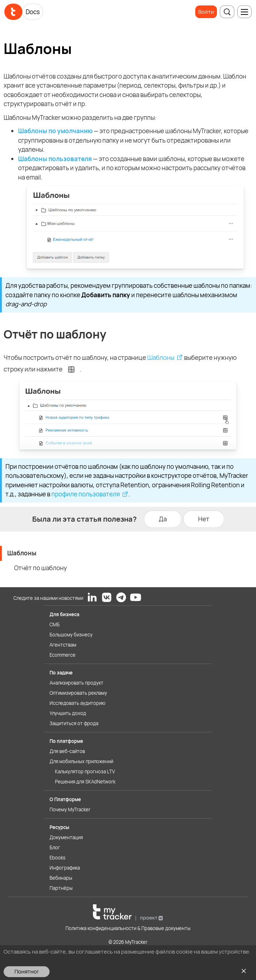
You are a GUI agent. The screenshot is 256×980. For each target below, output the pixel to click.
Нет (204, 519)
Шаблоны (161, 357)
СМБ (55, 624)
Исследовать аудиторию (77, 703)
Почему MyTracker (70, 809)
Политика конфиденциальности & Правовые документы (128, 928)
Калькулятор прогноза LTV (85, 771)
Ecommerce (63, 655)
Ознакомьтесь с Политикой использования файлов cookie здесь (87, 959)
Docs (33, 12)
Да (163, 519)
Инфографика (65, 868)
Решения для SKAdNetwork (85, 782)
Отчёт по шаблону (40, 568)
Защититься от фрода (74, 723)
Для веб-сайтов (67, 751)
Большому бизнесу (71, 635)
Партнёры (61, 888)
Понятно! (27, 971)
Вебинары (61, 878)
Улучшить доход (68, 713)
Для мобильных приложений (81, 761)
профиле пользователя (86, 494)
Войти (206, 12)
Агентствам (63, 645)
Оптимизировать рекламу (78, 693)
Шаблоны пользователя (55, 159)
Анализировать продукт (76, 683)
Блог (55, 847)
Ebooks (57, 858)
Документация (66, 837)
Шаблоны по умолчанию (55, 131)
